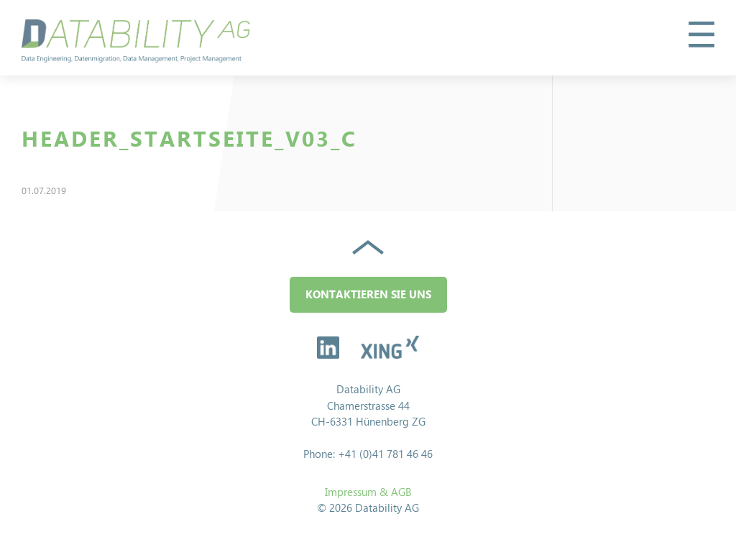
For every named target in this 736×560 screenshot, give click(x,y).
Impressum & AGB (368, 492)
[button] (701, 35)
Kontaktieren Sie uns (368, 294)
